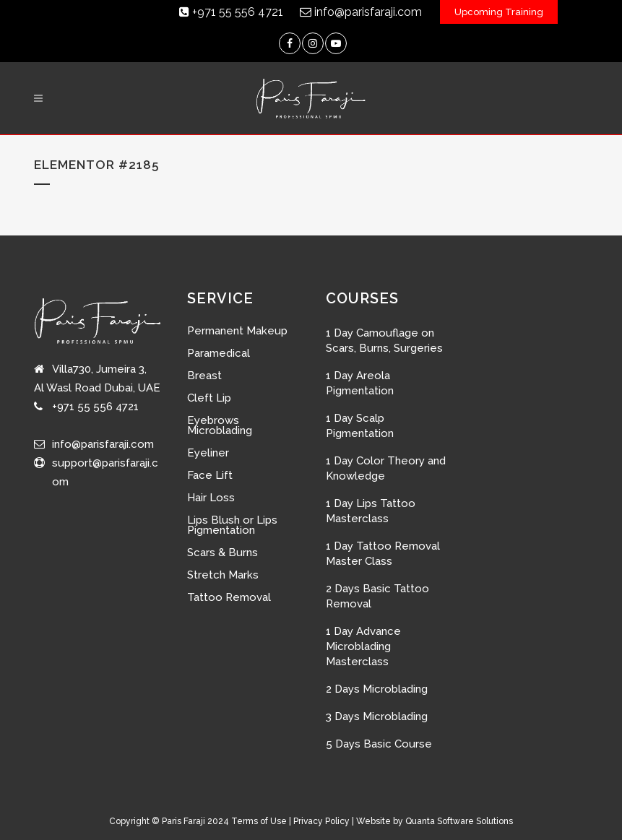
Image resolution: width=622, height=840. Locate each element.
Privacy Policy (321, 821)
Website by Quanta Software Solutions (435, 821)
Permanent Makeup (237, 331)
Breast (204, 376)
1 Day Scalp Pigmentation (360, 426)
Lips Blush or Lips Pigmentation (232, 525)
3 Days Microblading (377, 716)
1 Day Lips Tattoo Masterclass (371, 511)
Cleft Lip (209, 398)
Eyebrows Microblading (220, 425)
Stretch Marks (223, 575)
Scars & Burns (223, 553)
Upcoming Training (499, 12)
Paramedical (219, 353)
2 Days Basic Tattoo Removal (377, 596)
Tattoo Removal (229, 597)
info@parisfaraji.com (361, 12)
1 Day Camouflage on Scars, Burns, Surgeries (384, 341)
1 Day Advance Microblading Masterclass (363, 646)
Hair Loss (211, 498)
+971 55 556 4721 (231, 12)
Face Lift (210, 475)
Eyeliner (208, 453)
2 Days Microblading (377, 689)
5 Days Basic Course (379, 744)
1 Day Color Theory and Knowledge (386, 468)
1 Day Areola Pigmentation (360, 383)
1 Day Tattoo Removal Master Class (383, 554)
